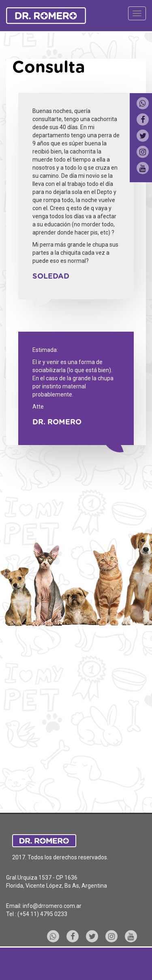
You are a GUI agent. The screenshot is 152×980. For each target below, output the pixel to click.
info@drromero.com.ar (52, 906)
